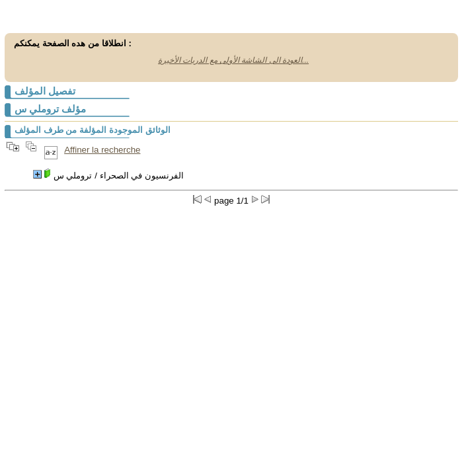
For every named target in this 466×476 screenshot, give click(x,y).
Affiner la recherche (102, 150)
